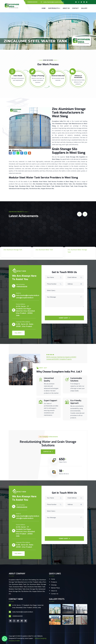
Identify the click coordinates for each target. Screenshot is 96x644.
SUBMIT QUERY (64, 318)
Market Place (55, 588)
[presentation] (58, 312)
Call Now (18, 333)
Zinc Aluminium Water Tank (45, 254)
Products (54, 582)
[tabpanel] (48, 31)
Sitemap (54, 585)
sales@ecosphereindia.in (25, 298)
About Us (66, 8)
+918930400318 (32, 2)
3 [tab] (90, 39)
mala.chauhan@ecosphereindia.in (54, 2)
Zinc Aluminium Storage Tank (10, 254)
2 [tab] (90, 36)
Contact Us (48, 452)
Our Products (53, 8)
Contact (75, 8)
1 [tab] (90, 33)
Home (44, 8)
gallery (84, 8)
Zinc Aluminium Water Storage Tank (77, 256)
